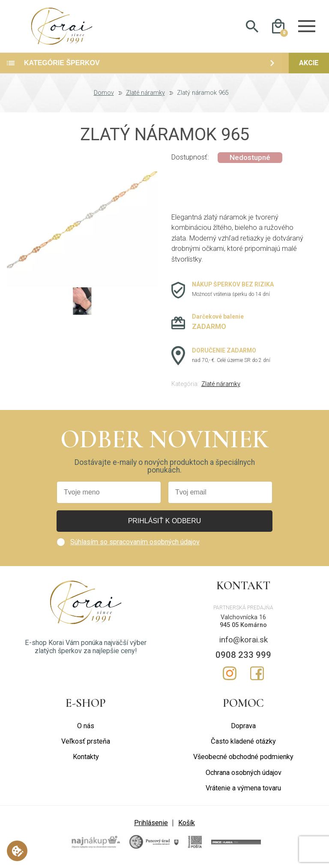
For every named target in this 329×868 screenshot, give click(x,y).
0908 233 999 (243, 658)
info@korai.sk (244, 643)
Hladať (252, 28)
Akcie (309, 67)
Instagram (230, 677)
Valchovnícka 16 (243, 621)
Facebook (257, 677)
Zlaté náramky (145, 97)
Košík (187, 827)
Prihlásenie (151, 827)
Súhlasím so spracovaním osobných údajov (135, 545)
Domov (104, 97)
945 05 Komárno (243, 629)
